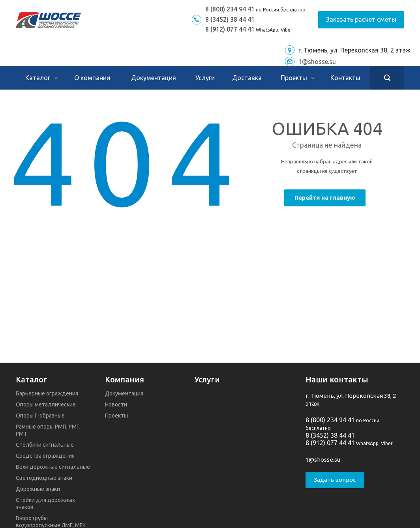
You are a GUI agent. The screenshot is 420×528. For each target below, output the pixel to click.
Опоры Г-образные (40, 416)
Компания (125, 379)
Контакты (345, 78)
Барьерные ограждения (47, 393)
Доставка (247, 78)
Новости (116, 404)
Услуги (205, 78)
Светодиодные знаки (44, 478)
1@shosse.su (317, 62)
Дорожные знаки (38, 489)
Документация (154, 78)
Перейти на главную (325, 198)
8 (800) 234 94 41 (230, 9)
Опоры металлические (46, 404)
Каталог (41, 78)
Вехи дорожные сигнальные (53, 467)
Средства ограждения (45, 456)
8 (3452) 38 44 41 (230, 19)
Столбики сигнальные (45, 445)
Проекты (298, 78)
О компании (92, 78)
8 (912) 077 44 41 (230, 29)
